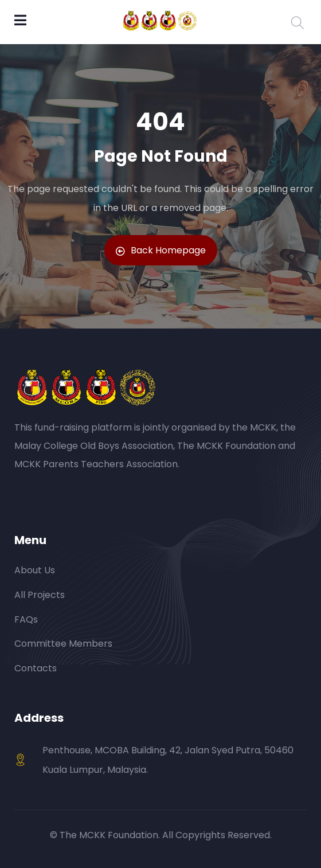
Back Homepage (161, 250)
